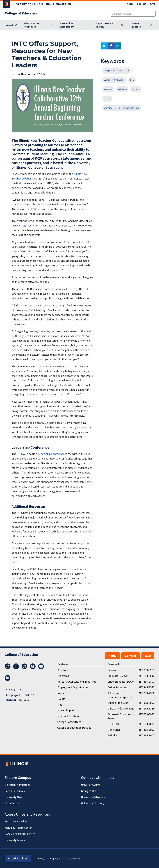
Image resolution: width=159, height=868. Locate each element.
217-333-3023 (146, 714)
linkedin (118, 46)
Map (60, 705)
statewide (136, 89)
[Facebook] (16, 668)
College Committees (69, 722)
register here (29, 226)
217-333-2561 (146, 693)
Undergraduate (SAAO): (121, 682)
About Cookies (18, 859)
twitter (104, 46)
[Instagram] (8, 668)
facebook (111, 46)
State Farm (122, 89)
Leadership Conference (51, 454)
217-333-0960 (21, 700)
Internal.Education (68, 716)
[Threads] (24, 668)
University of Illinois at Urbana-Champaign (122, 108)
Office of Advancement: (121, 709)
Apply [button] (130, 4)
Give (152, 4)
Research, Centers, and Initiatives (77, 682)
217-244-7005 (146, 724)
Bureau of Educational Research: (120, 716)
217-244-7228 (146, 709)
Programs (63, 676)
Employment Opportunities (73, 687)
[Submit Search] (151, 14)
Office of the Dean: (118, 703)
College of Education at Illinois (117, 71)
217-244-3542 (146, 676)
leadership (108, 89)
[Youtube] (41, 668)
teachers (107, 99)
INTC (20, 454)
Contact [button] (142, 4)
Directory (63, 670)
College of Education (22, 13)
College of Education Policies (74, 728)
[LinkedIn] (8, 680)
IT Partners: (114, 724)
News (61, 693)
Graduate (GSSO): (118, 676)
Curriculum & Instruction (114, 80)
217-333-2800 (146, 682)
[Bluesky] (33, 668)
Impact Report (66, 710)
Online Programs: (118, 687)
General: (112, 670)
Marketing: (114, 730)
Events (61, 699)
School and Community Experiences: (122, 695)
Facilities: (113, 736)
